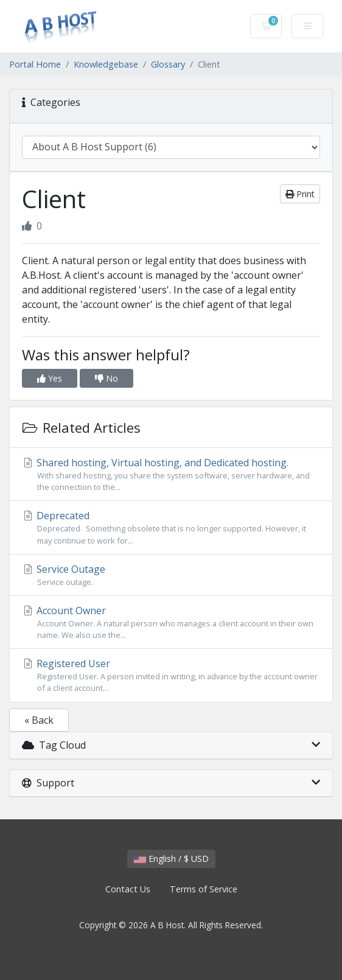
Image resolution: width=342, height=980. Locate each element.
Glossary (168, 64)
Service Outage (171, 575)
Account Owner (171, 622)
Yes (50, 378)
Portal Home (35, 64)
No (106, 378)
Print (300, 194)
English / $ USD (171, 859)
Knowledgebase (106, 64)
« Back (39, 720)
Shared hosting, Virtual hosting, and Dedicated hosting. (171, 474)
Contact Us (128, 889)
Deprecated (171, 527)
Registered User (171, 675)
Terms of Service (204, 889)
